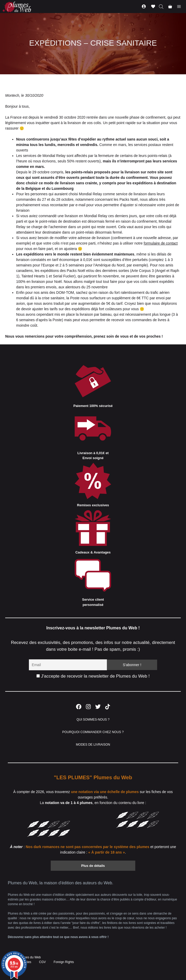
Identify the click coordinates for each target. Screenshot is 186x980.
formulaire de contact (161, 243)
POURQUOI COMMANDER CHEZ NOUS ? (93, 732)
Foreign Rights (64, 962)
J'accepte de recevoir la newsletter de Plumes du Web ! (93, 676)
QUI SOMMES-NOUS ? (93, 720)
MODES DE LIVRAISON (93, 745)
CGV (42, 962)
